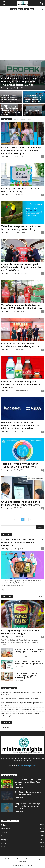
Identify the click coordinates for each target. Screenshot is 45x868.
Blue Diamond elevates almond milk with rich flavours (20, 699)
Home (16, 119)
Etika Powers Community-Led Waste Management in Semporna (33, 112)
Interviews (28, 859)
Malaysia (4, 825)
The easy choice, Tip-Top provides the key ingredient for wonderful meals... (29, 652)
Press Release (6, 829)
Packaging (23, 119)
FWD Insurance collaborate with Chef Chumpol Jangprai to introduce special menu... (28, 675)
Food (32, 9)
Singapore (5, 840)
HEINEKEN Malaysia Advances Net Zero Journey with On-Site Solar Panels (9, 98)
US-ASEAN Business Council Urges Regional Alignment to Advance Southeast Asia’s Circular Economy (11, 110)
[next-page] (5, 590)
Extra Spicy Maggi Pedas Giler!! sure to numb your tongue (21, 632)
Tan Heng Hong (7, 88)
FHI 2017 (26, 9)
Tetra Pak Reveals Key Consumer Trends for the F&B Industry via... (20, 465)
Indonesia (5, 836)
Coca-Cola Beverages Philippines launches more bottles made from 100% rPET (21, 385)
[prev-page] (2, 590)
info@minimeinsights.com (27, 766)
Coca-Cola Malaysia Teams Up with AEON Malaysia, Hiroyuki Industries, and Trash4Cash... (21, 267)
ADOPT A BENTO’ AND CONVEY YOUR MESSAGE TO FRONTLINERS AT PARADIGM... (22, 542)
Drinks (20, 9)
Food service (6, 847)
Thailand (4, 832)
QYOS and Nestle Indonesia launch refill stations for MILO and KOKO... (21, 503)
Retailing (37, 859)
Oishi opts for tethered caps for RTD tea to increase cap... (22, 190)
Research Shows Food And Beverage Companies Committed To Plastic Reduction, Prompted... (21, 150)
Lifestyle (4, 843)
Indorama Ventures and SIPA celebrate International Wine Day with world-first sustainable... (20, 426)
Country (14, 9)
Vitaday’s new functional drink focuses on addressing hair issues (29, 663)
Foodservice (23, 862)
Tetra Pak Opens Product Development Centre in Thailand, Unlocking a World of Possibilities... (33, 98)
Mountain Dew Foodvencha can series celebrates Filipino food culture (21, 693)
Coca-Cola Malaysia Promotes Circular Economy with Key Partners (21, 345)
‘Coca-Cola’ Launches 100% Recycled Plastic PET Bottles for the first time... (22, 307)
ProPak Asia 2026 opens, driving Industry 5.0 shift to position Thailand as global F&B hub (20, 82)
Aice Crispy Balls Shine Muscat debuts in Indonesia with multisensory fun (21, 715)
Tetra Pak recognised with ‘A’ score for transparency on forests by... (21, 228)
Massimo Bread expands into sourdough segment (18, 709)
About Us (8, 859)
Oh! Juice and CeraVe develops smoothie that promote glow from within (22, 704)
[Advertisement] (22, 36)
